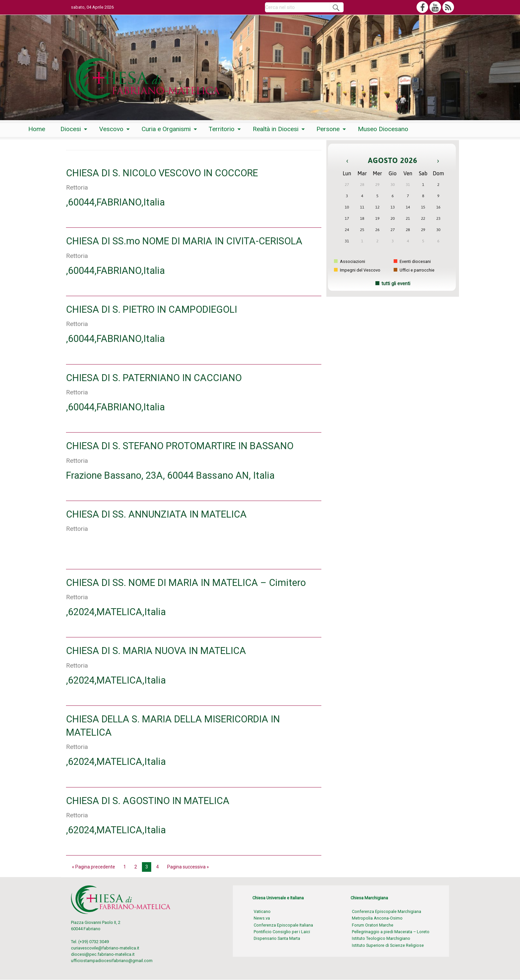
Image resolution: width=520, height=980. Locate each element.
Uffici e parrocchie (414, 270)
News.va (262, 918)
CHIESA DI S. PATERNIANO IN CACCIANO (154, 378)
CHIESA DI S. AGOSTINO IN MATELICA (148, 801)
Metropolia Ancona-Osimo (377, 918)
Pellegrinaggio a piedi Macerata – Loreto (391, 932)
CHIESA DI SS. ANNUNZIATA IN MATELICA (156, 514)
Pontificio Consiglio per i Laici (282, 932)
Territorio (222, 129)
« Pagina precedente (94, 867)
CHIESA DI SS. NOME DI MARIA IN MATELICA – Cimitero (186, 583)
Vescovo (111, 129)
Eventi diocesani (412, 261)
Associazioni (350, 261)
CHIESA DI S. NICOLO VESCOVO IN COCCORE (162, 173)
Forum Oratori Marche (373, 925)
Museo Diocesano (383, 129)
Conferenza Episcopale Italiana (283, 925)
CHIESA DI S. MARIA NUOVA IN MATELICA (156, 651)
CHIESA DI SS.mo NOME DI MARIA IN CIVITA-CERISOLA (184, 241)
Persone (328, 129)
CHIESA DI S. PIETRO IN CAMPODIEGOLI (152, 309)
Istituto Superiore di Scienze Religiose (388, 945)
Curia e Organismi (166, 129)
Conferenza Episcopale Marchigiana (387, 911)
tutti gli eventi (396, 284)
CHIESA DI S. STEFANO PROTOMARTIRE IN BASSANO (180, 446)
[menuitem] (37, 129)
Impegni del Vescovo (357, 270)
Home (37, 129)
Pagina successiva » (188, 867)
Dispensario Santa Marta (277, 938)
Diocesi (71, 129)
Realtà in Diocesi (276, 129)
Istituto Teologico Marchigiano (381, 938)
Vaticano (262, 911)
